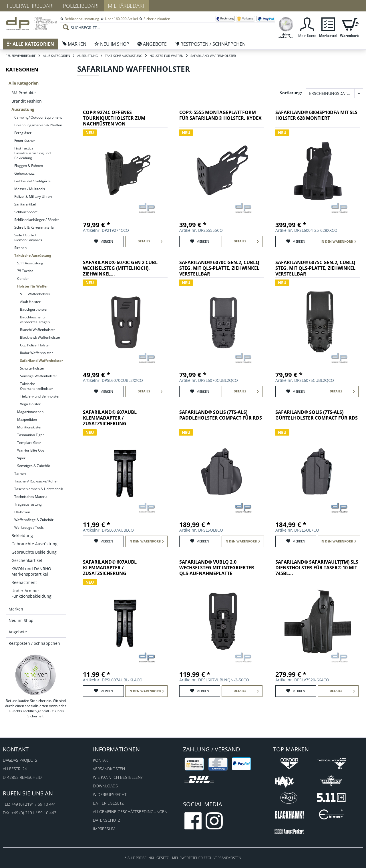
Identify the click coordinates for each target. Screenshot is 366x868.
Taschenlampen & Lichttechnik (39, 489)
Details (150, 240)
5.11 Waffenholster (35, 294)
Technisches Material (31, 497)
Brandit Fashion (27, 101)
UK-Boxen (22, 512)
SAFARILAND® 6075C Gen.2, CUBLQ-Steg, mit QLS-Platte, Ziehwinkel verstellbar (316, 268)
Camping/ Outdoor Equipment (38, 117)
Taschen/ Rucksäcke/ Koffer (36, 481)
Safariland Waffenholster (41, 361)
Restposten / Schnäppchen (34, 643)
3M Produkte (24, 93)
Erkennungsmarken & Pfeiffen (38, 125)
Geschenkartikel (27, 560)
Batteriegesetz (108, 803)
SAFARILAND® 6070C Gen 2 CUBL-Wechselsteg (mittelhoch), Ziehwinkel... (121, 268)
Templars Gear (29, 443)
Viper (21, 458)
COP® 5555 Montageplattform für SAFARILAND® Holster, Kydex (220, 115)
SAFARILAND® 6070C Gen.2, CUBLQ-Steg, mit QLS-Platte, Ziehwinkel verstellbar (220, 268)
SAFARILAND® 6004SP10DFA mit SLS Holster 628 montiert (316, 115)
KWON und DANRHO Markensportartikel (31, 571)
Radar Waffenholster (36, 353)
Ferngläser (23, 133)
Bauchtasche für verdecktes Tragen (35, 320)
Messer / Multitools (30, 189)
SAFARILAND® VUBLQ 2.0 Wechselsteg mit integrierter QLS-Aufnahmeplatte (217, 568)
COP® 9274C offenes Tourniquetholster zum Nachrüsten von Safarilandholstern (114, 118)
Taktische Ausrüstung (33, 255)
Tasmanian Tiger (31, 435)
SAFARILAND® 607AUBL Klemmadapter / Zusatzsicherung (110, 418)
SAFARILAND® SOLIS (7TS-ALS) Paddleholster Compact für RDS (221, 415)
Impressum (104, 829)
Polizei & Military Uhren (33, 196)
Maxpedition (27, 419)
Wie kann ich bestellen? (118, 777)
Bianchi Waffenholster (38, 330)
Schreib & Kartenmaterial (34, 227)
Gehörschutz (24, 173)
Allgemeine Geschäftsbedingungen (130, 812)
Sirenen (20, 248)
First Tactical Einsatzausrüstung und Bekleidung (32, 153)
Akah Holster (30, 302)
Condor (23, 279)
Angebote (18, 632)
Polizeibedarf (81, 6)
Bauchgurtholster (34, 309)
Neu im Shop (21, 620)
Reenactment (24, 582)
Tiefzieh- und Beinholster (40, 396)
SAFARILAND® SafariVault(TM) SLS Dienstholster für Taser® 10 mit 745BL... (317, 568)
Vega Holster (30, 404)
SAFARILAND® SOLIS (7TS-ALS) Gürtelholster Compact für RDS (317, 415)
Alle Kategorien (24, 83)
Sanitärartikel (25, 204)
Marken (16, 609)
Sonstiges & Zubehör (34, 466)
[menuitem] (168, 23)
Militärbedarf (127, 6)
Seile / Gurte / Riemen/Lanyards (28, 238)
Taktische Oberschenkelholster (37, 386)
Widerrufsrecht (110, 794)
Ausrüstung (23, 109)
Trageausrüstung (28, 504)
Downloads (105, 786)
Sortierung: (291, 93)
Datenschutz (107, 820)
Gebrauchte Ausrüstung (34, 544)
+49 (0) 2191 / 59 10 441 (34, 804)
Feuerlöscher (25, 140)
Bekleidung (22, 535)
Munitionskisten (30, 427)
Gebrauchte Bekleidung (34, 552)
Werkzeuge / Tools (29, 527)
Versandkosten (109, 769)
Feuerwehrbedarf (31, 6)
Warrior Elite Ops (31, 450)
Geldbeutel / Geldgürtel (33, 181)
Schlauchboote (26, 212)
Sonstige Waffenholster (39, 376)
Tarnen (20, 473)
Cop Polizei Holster (35, 345)
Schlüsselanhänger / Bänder (37, 220)
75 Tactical (26, 271)
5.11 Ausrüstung (30, 263)
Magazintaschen (30, 412)
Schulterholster (32, 368)
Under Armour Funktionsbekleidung (31, 593)
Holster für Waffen (33, 286)
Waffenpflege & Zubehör (34, 520)
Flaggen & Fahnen (29, 166)
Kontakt (101, 760)
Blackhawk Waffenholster (40, 337)
